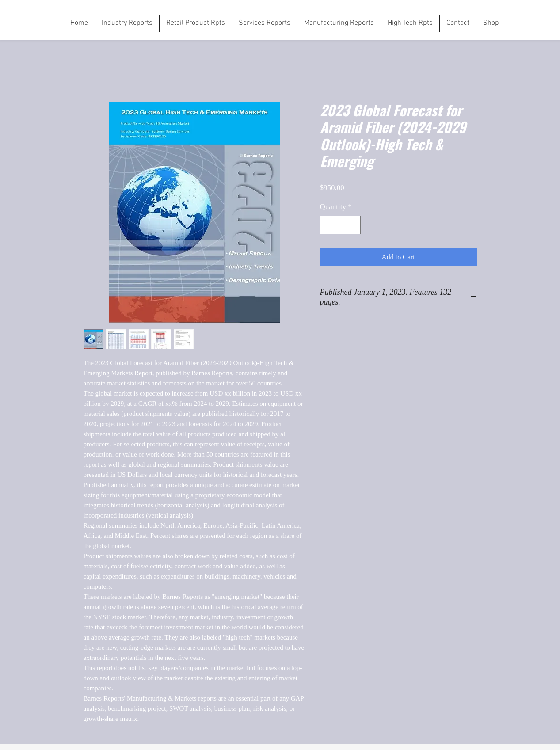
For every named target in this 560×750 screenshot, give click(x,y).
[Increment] (353, 225)
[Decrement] (328, 225)
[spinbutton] (340, 225)
